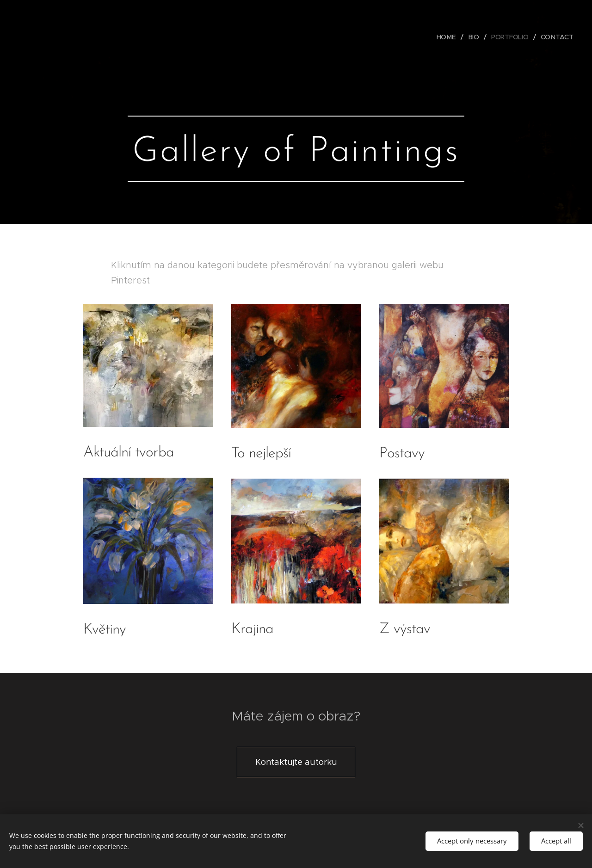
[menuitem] (448, 37)
